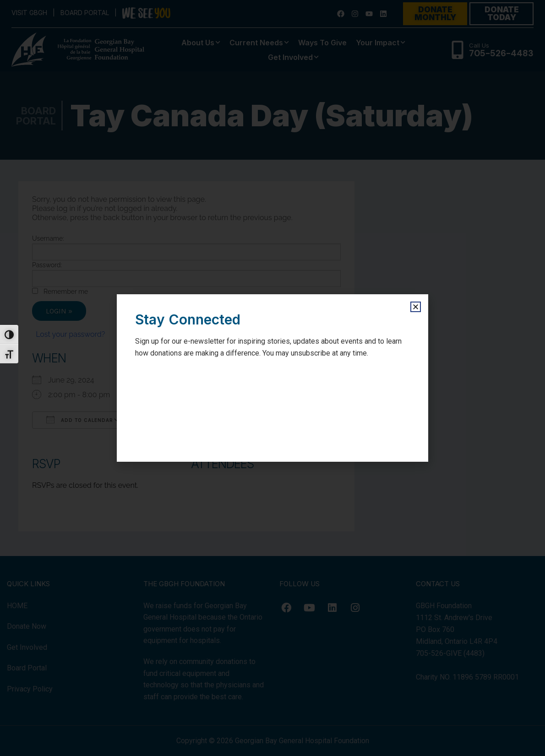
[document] (272, 378)
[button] (416, 307)
